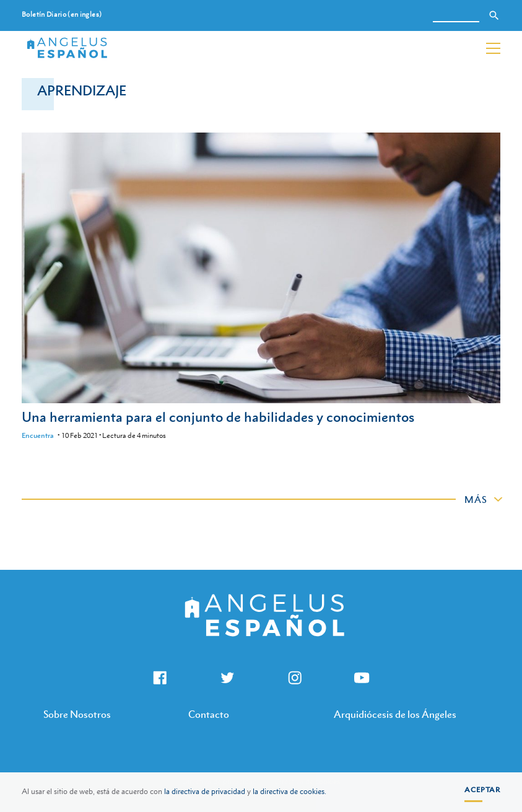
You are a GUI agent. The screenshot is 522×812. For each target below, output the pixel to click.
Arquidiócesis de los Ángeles (395, 714)
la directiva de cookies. (289, 792)
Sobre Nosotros (77, 714)
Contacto (209, 714)
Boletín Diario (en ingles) (62, 15)
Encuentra (38, 435)
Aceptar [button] (482, 790)
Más (476, 499)
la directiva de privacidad (205, 792)
